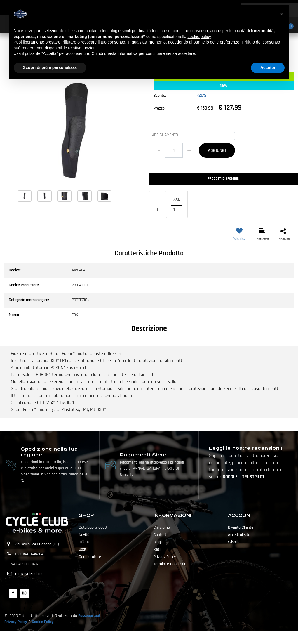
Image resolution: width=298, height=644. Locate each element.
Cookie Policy (43, 622)
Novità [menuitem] (84, 535)
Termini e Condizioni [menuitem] (170, 564)
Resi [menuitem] (157, 549)
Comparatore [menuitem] (90, 557)
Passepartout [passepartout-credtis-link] (159, 637)
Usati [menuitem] (83, 549)
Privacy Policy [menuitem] (165, 557)
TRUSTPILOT (253, 477)
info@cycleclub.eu (29, 574)
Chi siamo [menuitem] (162, 527)
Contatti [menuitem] (160, 535)
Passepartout (89, 616)
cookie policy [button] (199, 37)
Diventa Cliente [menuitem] (241, 527)
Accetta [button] (268, 67)
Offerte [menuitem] (85, 542)
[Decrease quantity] (159, 150)
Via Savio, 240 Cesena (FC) (37, 544)
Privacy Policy (16, 622)
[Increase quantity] (189, 150)
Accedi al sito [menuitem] (239, 535)
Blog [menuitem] (157, 542)
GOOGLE (231, 477)
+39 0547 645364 (29, 554)
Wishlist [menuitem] (234, 542)
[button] (75, 130)
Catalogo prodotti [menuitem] (94, 527)
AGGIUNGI (217, 151)
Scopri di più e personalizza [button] (50, 67)
